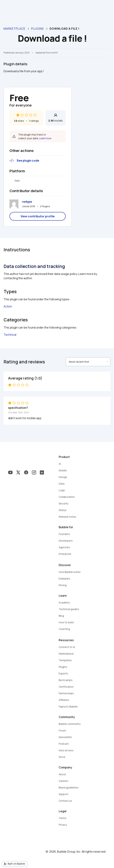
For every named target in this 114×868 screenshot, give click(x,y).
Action (8, 306)
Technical (10, 335)
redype (27, 202)
